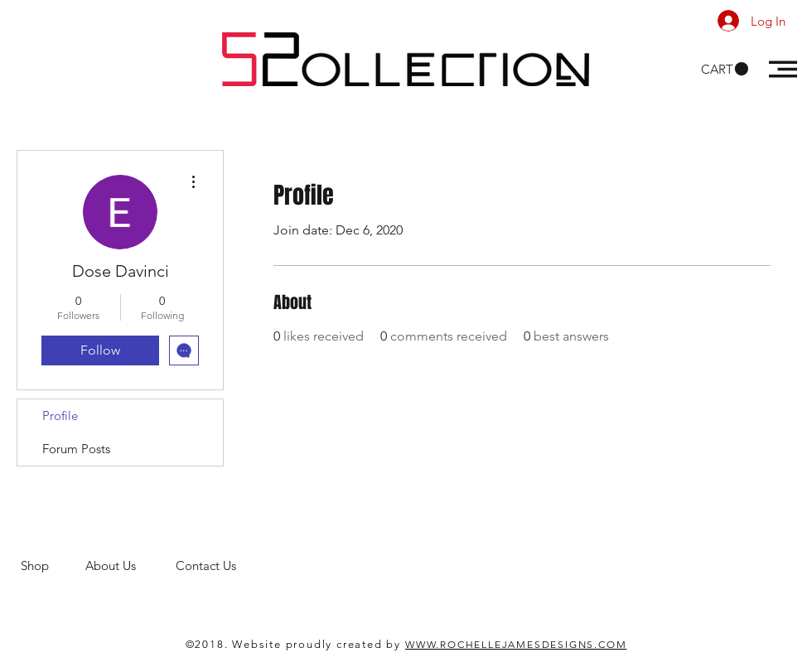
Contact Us (208, 565)
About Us (130, 565)
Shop (53, 565)
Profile (60, 416)
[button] (725, 69)
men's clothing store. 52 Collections (119, 581)
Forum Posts (76, 449)
